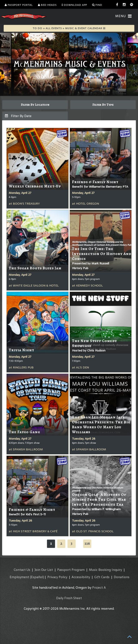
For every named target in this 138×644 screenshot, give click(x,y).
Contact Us (22, 570)
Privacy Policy (57, 577)
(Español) (37, 577)
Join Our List (44, 570)
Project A (99, 587)
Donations (122, 577)
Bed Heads (47, 5)
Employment (19, 577)
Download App (74, 5)
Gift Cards (102, 577)
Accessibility (81, 577)
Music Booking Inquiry (105, 570)
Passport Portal (19, 5)
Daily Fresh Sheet (69, 598)
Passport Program (71, 570)
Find (97, 5)
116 (87, 543)
